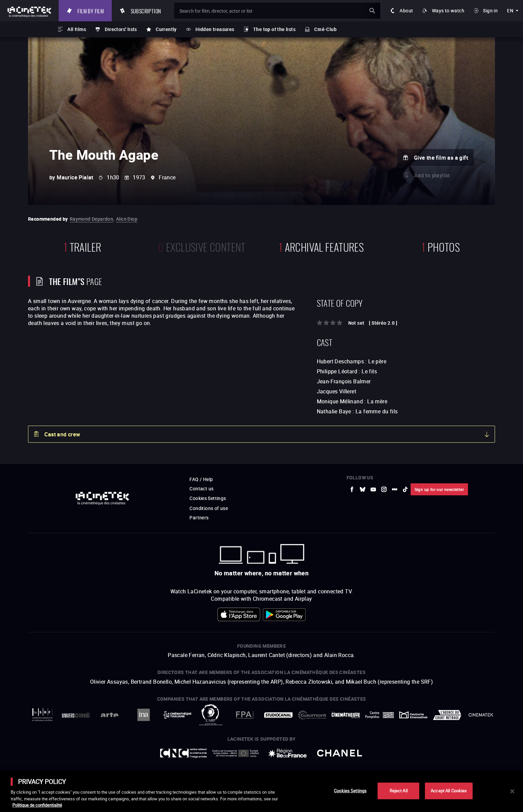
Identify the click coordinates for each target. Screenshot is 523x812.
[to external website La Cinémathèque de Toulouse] (177, 715)
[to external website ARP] (211, 715)
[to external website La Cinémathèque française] (346, 715)
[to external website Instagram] (384, 489)
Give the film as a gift (441, 158)
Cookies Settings (208, 498)
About (406, 10)
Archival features (321, 246)
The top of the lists (274, 29)
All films (77, 29)
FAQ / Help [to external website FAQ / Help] (201, 479)
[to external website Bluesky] (363, 489)
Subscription (146, 10)
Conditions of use (209, 508)
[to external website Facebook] (352, 489)
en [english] (510, 10)
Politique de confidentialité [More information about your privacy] (37, 805)
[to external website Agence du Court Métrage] (447, 715)
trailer (83, 246)
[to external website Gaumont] (312, 715)
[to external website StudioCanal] (278, 715)
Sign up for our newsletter (439, 489)
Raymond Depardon (91, 219)
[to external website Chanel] (340, 753)
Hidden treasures (215, 29)
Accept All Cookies (449, 791)
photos (441, 246)
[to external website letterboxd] (395, 489)
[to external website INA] (143, 715)
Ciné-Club (325, 29)
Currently (166, 29)
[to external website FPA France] (245, 715)
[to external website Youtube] (373, 489)
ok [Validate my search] (372, 11)
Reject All (399, 791)
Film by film (91, 10)
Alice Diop (127, 219)
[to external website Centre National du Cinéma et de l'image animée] (183, 753)
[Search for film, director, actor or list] (277, 11)
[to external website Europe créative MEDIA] (235, 753)
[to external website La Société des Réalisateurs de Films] (42, 715)
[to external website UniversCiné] (76, 715)
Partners (199, 517)
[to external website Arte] (110, 715)
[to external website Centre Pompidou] (379, 715)
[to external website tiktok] (405, 489)
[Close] (512, 791)
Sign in (490, 10)
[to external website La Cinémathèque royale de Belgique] (481, 715)
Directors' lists (121, 29)
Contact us (201, 488)
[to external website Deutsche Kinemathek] (413, 715)
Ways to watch (448, 10)
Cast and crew (62, 434)
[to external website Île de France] (288, 753)
